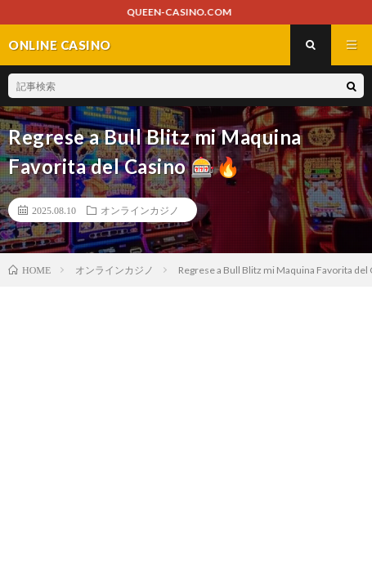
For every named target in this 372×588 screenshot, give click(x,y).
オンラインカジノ (140, 210)
